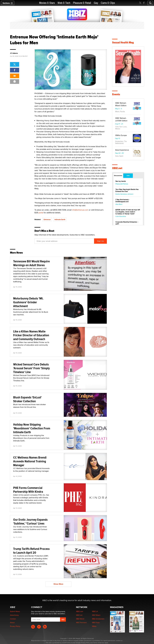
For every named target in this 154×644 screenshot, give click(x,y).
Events (116, 94)
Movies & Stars (47, 3)
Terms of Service (99, 643)
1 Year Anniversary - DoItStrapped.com (123, 201)
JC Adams (14, 53)
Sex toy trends (121, 181)
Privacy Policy (15, 626)
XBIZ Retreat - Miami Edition (121, 104)
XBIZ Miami (96, 615)
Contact (13, 619)
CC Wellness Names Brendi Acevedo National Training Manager (30, 461)
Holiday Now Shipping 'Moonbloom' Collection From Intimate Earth (32, 428)
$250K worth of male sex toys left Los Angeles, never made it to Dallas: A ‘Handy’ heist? (128, 212)
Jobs (128, 176)
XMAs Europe (121, 135)
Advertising (14, 615)
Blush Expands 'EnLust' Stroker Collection (27, 399)
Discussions (118, 176)
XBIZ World (80, 619)
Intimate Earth (60, 219)
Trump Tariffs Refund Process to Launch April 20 (31, 551)
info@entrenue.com (80, 210)
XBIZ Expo (96, 623)
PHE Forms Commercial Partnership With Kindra (28, 490)
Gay (96, 3)
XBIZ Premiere (81, 623)
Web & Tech (64, 3)
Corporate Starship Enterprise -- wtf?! (127, 223)
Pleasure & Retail (82, 3)
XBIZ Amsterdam (98, 619)
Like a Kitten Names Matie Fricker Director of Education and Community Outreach (31, 335)
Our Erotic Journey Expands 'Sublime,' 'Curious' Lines (30, 521)
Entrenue (47, 219)
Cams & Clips (108, 3)
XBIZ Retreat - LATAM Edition (121, 119)
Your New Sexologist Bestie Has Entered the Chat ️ (127, 190)
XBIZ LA (95, 611)
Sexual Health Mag (123, 42)
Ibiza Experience (122, 150)
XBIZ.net (117, 168)
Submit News (15, 611)
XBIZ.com (80, 611)
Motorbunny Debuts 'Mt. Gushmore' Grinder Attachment (28, 302)
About (12, 623)
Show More (58, 584)
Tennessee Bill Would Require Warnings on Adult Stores (31, 263)
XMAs (94, 626)
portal (41, 213)
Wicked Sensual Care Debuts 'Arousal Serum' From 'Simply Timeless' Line (31, 368)
